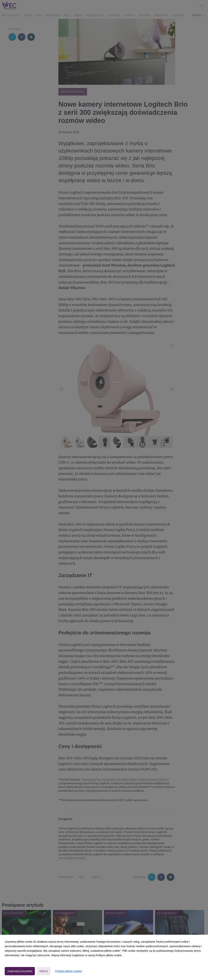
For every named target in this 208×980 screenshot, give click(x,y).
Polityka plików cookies (68, 971)
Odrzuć (44, 971)
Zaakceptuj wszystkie (20, 971)
